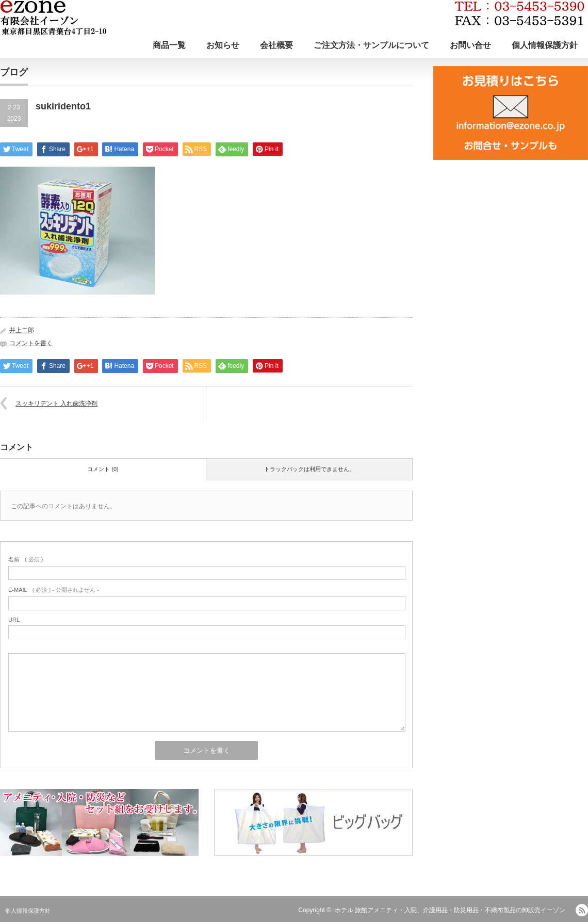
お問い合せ (470, 45)
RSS (582, 910)
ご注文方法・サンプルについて (371, 45)
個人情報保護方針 (545, 45)
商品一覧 (169, 45)
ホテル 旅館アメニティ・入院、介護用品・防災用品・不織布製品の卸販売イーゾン (450, 910)
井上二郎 (22, 330)
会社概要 (276, 45)
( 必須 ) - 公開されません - (54, 590)
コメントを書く (31, 343)
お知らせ (223, 45)
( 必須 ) (26, 559)
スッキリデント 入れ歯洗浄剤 (56, 403)
